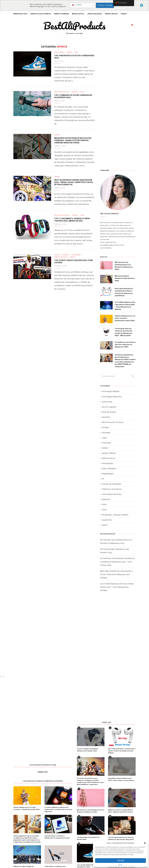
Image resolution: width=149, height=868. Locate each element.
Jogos (104, 438)
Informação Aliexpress (112, 397)
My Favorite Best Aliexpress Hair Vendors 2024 (125, 278)
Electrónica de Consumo (113, 422)
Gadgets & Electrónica (41, 14)
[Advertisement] (54, 319)
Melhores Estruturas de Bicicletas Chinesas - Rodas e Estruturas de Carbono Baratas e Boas (73, 140)
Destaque (106, 433)
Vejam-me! (43, 772)
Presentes (106, 443)
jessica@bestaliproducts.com (111, 245)
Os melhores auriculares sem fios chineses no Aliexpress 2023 (125, 345)
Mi (103, 479)
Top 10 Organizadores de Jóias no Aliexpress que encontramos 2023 (121, 838)
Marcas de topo (20, 14)
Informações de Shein (112, 494)
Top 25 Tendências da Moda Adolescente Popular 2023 (87, 750)
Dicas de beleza (109, 412)
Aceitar (121, 861)
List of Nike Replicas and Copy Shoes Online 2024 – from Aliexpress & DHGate (125, 306)
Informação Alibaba (110, 391)
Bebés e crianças (61, 14)
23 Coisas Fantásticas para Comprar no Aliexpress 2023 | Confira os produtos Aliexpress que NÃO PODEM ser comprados (125, 361)
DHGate (105, 427)
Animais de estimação (111, 484)
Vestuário (106, 417)
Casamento (107, 520)
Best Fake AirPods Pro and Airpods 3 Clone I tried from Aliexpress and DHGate (124, 292)
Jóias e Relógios (95, 14)
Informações (107, 463)
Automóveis (107, 402)
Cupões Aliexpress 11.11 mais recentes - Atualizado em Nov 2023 (125, 318)
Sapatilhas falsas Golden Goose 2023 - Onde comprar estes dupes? (121, 779)
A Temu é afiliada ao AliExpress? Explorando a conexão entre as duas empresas (58, 809)
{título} (120, 865)
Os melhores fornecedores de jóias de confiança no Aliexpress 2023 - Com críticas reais (117, 562)
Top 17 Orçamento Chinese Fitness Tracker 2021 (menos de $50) (72, 220)
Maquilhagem (108, 474)
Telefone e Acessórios (112, 489)
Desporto (106, 499)
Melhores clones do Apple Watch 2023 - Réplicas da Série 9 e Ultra (120, 811)
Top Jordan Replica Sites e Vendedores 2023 (87, 866)
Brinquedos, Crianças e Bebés (115, 515)
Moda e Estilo (78, 14)
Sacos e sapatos (109, 407)
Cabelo (124, 14)
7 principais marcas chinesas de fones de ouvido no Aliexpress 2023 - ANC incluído (124, 332)
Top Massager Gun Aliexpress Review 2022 (88, 838)
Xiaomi (105, 525)
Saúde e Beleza (111, 14)
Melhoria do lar (109, 458)
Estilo (104, 504)
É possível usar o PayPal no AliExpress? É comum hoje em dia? (57, 837)
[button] (145, 843)
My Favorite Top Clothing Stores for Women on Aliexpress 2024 (124, 266)
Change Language (105, 5)
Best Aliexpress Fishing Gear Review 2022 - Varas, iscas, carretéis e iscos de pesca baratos (74, 182)
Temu (104, 510)
